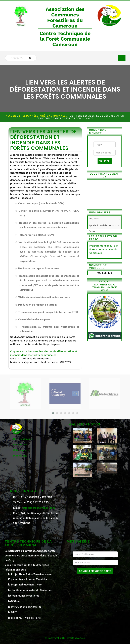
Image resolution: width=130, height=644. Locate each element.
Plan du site (20, 456)
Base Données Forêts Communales (43, 116)
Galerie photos (22, 450)
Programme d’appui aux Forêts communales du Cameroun (104, 249)
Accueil (12, 116)
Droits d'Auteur (76, 638)
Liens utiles (20, 445)
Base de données (23, 439)
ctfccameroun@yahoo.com (39, 508)
